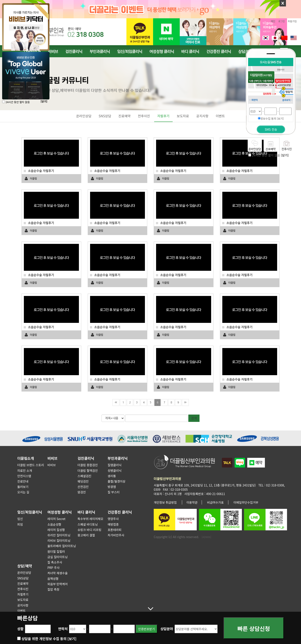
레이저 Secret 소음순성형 (57, 521)
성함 (20, 629)
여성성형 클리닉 (162, 51)
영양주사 (113, 519)
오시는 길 (23, 492)
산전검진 (83, 487)
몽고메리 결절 (86, 535)
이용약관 (192, 502)
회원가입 (292, 21)
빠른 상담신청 (254, 629)
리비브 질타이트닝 (59, 540)
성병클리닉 (115, 471)
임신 (20, 519)
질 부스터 (114, 492)
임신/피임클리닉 (130, 51)
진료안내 (23, 481)
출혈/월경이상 (117, 481)
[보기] (72, 639)
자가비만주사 (116, 535)
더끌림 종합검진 (88, 465)
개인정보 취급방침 (165, 502)
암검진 (82, 492)
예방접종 (113, 524)
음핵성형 (53, 579)
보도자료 (183, 116)
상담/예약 (25, 566)
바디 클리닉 (190, 51)
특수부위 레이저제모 (91, 519)
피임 (20, 524)
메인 (273, 21)
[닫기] (44, 101)
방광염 (112, 487)
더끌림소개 (26, 458)
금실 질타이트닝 (58, 557)
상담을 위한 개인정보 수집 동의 (49, 639)
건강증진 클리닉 (219, 51)
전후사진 (144, 116)
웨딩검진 (83, 481)
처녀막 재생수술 (58, 573)
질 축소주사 (55, 562)
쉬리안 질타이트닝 (59, 535)
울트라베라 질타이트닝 (62, 546)
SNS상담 (105, 116)
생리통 (112, 476)
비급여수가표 (215, 502)
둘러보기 (23, 487)
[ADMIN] (207, 537)
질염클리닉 (115, 465)
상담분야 (167, 629)
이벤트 (220, 116)
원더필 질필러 (56, 551)
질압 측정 (53, 589)
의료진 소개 (25, 471)
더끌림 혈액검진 (88, 471)
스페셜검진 (84, 476)
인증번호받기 (147, 629)
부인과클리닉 (100, 51)
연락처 (63, 629)
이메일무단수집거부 (246, 502)
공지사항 (202, 116)
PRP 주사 (54, 568)
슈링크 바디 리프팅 (90, 530)
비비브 (53, 51)
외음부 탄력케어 (58, 584)
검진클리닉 (74, 51)
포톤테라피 (115, 530)
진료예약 (125, 116)
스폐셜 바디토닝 (88, 524)
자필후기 (164, 116)
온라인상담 (84, 116)
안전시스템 (24, 476)
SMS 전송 (271, 129)
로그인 (282, 21)
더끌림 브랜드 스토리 (31, 465)
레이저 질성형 (56, 530)
